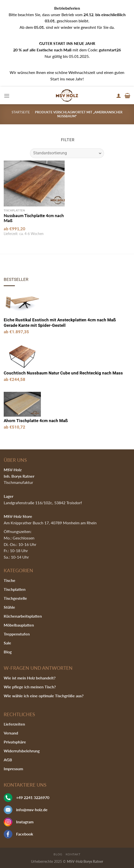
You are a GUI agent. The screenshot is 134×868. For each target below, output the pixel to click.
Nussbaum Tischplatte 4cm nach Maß (34, 218)
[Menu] (7, 96)
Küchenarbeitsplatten (23, 616)
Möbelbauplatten (19, 625)
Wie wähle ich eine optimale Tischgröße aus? (44, 696)
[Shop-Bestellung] (67, 153)
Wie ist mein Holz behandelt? (30, 678)
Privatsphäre (15, 742)
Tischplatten (15, 589)
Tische (10, 580)
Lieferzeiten (14, 724)
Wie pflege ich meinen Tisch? (30, 687)
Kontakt (73, 854)
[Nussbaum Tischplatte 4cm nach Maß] (34, 183)
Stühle (9, 607)
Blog (8, 652)
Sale (7, 643)
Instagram (25, 822)
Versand (11, 733)
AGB (8, 760)
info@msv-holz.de (32, 810)
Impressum (13, 769)
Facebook (25, 834)
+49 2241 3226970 (33, 797)
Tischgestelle (15, 598)
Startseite (21, 112)
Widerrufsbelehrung (22, 751)
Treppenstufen (17, 634)
